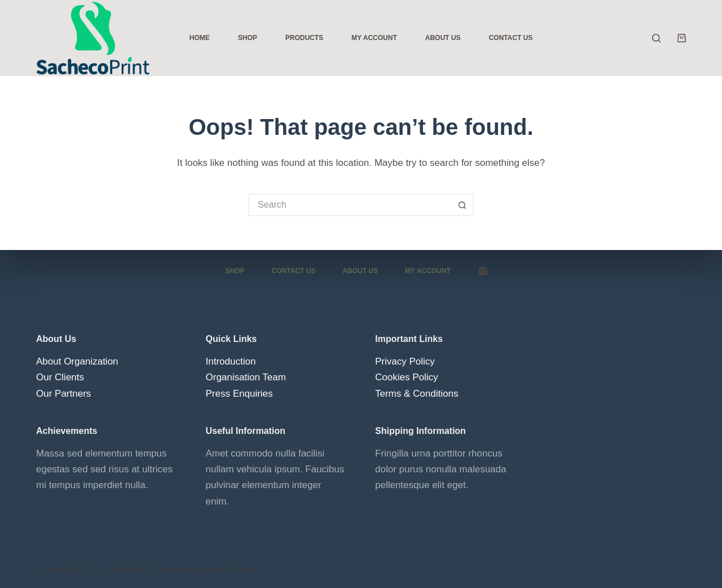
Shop (248, 38)
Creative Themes (226, 569)
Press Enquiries (239, 393)
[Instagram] (483, 271)
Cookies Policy (407, 377)
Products (304, 38)
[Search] (656, 38)
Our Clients (60, 377)
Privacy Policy (405, 361)
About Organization (77, 361)
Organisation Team (246, 377)
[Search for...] (350, 205)
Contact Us (510, 38)
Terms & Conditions (417, 393)
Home (200, 38)
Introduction (231, 361)
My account (428, 271)
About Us (443, 38)
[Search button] (463, 205)
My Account (374, 38)
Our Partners (63, 393)
